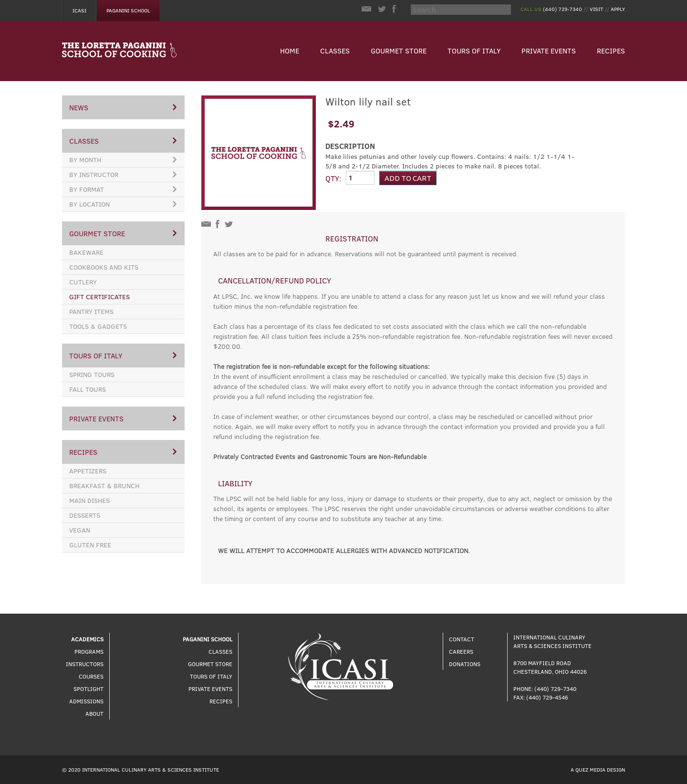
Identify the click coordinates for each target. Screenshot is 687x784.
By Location (123, 204)
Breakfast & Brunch (104, 486)
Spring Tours (92, 374)
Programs (89, 651)
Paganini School (128, 10)
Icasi (79, 10)
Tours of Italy (474, 51)
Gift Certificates (99, 297)
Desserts (85, 515)
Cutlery (83, 282)
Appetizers (88, 471)
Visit (596, 9)
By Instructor (123, 174)
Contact (462, 639)
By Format (123, 189)
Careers (461, 651)
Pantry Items (91, 311)
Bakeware (86, 252)
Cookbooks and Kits (104, 267)
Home (290, 51)
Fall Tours (88, 389)
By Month (123, 160)
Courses (91, 676)
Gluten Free (90, 545)
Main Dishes (89, 500)
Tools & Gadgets (98, 326)
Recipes (611, 51)
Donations (465, 664)
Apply (618, 9)
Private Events (549, 51)
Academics (87, 639)
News (123, 107)
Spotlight (88, 689)
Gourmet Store (399, 51)
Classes (335, 51)
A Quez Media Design (598, 769)
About (94, 713)
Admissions (86, 701)
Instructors (85, 664)
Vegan (80, 530)
